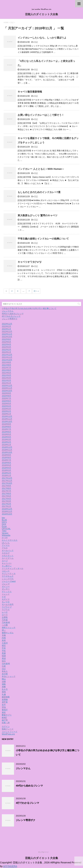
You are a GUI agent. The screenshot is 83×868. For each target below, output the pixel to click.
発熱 (4, 692)
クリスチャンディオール (13, 568)
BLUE (4, 520)
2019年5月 (7, 434)
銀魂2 (4, 718)
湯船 (4, 684)
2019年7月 (7, 429)
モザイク (6, 599)
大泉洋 (5, 643)
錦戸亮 (5, 720)
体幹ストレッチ (9, 628)
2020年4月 (7, 406)
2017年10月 (7, 483)
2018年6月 (7, 463)
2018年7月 (7, 460)
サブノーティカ (9, 574)
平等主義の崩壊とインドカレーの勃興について (43, 239)
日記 (36, 42)
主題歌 (5, 617)
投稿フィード (8, 729)
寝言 (4, 646)
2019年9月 (7, 424)
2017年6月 (7, 493)
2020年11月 (7, 388)
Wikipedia (6, 535)
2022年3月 (7, 347)
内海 (4, 638)
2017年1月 (7, 506)
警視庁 (5, 710)
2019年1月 (7, 445)
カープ (5, 561)
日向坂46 (6, 664)
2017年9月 (7, 486)
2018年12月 (7, 447)
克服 (4, 635)
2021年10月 (7, 360)
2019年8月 (7, 427)
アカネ (5, 548)
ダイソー (6, 586)
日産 (4, 666)
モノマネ (6, 602)
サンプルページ (43, 852)
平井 (4, 648)
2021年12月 (7, 355)
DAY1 (4, 522)
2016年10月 (7, 514)
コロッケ (6, 571)
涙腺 (4, 682)
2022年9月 (7, 339)
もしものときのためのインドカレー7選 (39, 192)
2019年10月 (7, 421)
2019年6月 (7, 432)
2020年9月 (7, 393)
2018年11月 (7, 450)
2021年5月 (7, 373)
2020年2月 (7, 411)
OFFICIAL (6, 529)
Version (5, 533)
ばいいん (6, 543)
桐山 (4, 679)
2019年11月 (7, 419)
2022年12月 (7, 331)
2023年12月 (7, 324)
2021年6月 (7, 370)
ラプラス (6, 610)
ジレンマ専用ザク (10, 319)
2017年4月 (7, 499)
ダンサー (6, 589)
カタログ (6, 553)
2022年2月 (7, 349)
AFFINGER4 (10, 866)
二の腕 (5, 625)
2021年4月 (7, 375)
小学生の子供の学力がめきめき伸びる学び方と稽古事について (29, 308)
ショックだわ (8, 579)
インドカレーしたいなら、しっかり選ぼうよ (42, 38)
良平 (4, 705)
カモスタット (8, 556)
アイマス (6, 545)
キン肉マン (7, 566)
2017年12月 (7, 478)
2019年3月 (7, 439)
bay (3, 518)
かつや (5, 538)
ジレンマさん (8, 311)
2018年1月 (7, 475)
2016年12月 (7, 509)
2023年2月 (7, 326)
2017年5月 (7, 496)
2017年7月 (7, 491)
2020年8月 (7, 396)
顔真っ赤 (6, 723)
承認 (4, 658)
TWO (4, 531)
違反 (4, 712)
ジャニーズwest (9, 581)
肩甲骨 (5, 702)
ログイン (6, 726)
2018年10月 (7, 452)
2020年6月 (7, 401)
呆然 (4, 640)
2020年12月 (7, 385)
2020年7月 (7, 398)
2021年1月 (7, 383)
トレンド (6, 594)
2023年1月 (7, 329)
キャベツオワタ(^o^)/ (29, 262)
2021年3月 (7, 378)
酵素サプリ (7, 715)
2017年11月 (7, 481)
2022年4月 (7, 344)
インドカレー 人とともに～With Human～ (41, 169)
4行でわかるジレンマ (11, 316)
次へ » (36, 291)
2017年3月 (7, 501)
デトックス (7, 592)
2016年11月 (7, 511)
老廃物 (5, 700)
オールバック (8, 550)
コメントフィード (10, 732)
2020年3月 (7, 409)
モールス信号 (8, 604)
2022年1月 (7, 352)
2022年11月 (7, 334)
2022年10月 (7, 337)
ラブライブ (7, 607)
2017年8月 (7, 488)
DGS (4, 524)
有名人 (5, 671)
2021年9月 (7, 362)
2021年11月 (7, 357)
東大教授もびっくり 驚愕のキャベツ (38, 215)
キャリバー (7, 563)
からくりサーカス (10, 540)
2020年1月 (7, 414)
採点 (4, 661)
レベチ (5, 612)
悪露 (4, 653)
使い (4, 630)
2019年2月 (7, 442)
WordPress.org (8, 734)
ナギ (4, 597)
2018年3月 (7, 470)
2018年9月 (7, 455)
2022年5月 (7, 342)
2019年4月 (7, 437)
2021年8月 (7, 365)
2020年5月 (7, 403)
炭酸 (4, 687)
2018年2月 (7, 473)
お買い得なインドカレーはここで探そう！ (41, 115)
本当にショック (9, 676)
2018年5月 (7, 465)
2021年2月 (7, 380)
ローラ (5, 615)
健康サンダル (8, 633)
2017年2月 (7, 504)
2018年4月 (7, 468)
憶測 (4, 656)
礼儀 (4, 694)
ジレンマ (6, 584)
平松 (4, 651)
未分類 (5, 674)
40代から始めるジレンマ (13, 314)
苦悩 (4, 707)
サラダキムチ (8, 576)
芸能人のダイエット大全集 (42, 15)
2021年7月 (7, 367)
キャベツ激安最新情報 (30, 92)
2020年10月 (7, 391)
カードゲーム (8, 558)
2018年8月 (7, 457)
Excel (4, 526)
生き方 (5, 689)
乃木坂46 (6, 622)
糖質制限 (6, 697)
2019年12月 (7, 416)
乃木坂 (5, 620)
